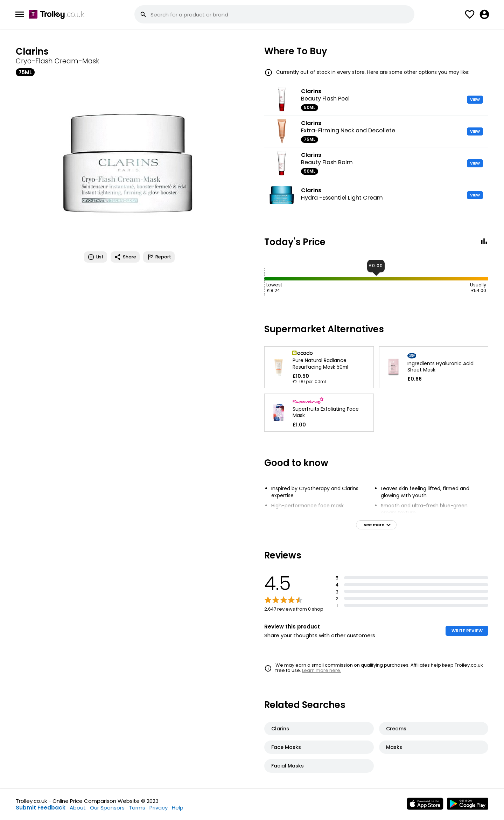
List (96, 257)
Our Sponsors (107, 808)
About (78, 808)
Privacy (159, 808)
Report (159, 257)
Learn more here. (322, 670)
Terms (137, 808)
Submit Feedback (41, 808)
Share (125, 257)
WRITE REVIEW (467, 631)
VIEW (475, 99)
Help (178, 808)
